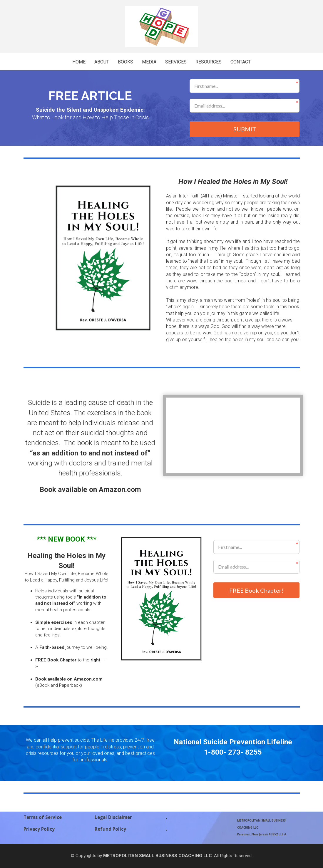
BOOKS (125, 62)
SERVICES (176, 62)
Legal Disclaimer (113, 818)
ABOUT (102, 62)
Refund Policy (110, 829)
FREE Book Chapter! (256, 591)
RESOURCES (209, 62)
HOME (79, 62)
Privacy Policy (39, 829)
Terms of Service (43, 818)
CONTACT (241, 62)
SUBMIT (245, 129)
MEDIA (149, 62)
